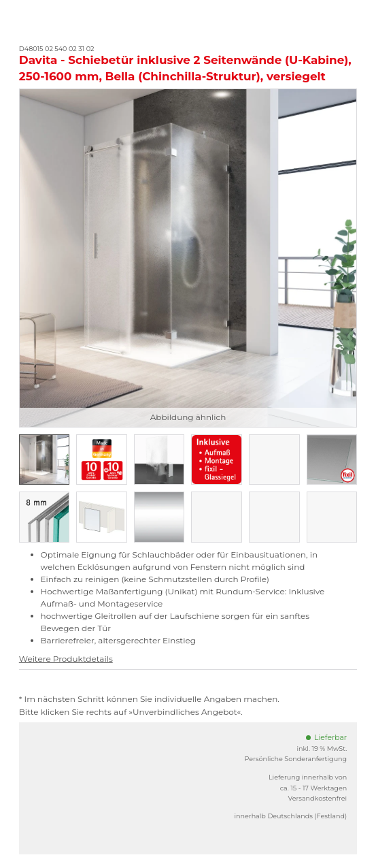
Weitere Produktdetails (66, 659)
